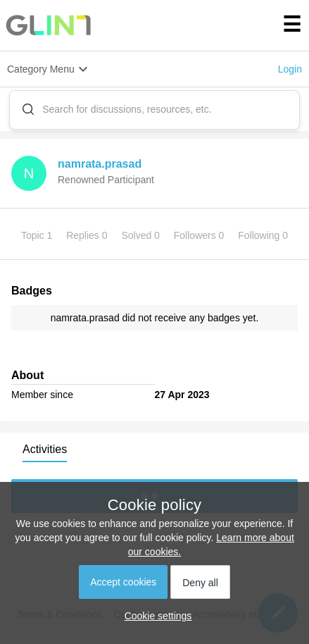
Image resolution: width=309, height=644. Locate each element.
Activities (45, 449)
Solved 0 (141, 235)
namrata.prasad (100, 164)
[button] (155, 616)
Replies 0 (88, 235)
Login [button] (290, 69)
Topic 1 (38, 235)
